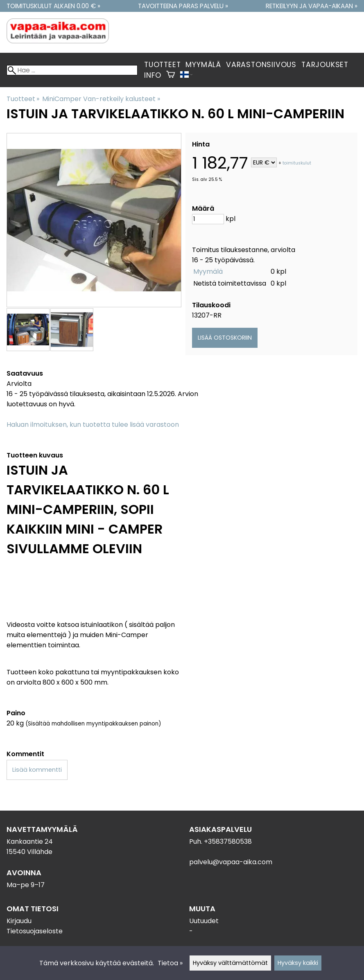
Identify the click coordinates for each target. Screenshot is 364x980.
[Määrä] (208, 219)
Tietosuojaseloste (35, 931)
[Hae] (72, 70)
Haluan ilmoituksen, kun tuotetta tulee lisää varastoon (93, 425)
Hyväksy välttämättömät (230, 963)
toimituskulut (297, 163)
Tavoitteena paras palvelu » (183, 6)
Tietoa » (170, 963)
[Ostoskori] (171, 75)
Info (153, 75)
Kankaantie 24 (30, 841)
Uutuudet (204, 921)
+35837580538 (228, 841)
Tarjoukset (325, 65)
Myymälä (203, 65)
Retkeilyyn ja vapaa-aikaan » (312, 6)
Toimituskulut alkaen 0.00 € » (53, 6)
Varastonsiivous (261, 65)
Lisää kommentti (37, 770)
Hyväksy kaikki (298, 963)
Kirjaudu (19, 921)
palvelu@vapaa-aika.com (231, 862)
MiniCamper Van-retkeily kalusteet (101, 99)
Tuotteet (162, 65)
